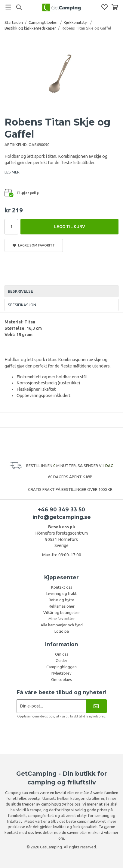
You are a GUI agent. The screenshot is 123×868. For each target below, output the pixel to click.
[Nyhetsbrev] (96, 706)
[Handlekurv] (115, 7)
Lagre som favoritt (34, 245)
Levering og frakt (61, 593)
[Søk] (19, 7)
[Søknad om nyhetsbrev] (51, 706)
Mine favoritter (62, 618)
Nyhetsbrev (61, 673)
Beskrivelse (20, 291)
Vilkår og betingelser (62, 612)
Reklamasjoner (62, 606)
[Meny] (8, 7)
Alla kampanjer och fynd (62, 625)
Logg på (62, 631)
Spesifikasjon (22, 305)
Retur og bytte (61, 600)
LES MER (12, 172)
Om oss (62, 654)
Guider (61, 660)
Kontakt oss (62, 587)
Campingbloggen (61, 667)
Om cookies (61, 679)
